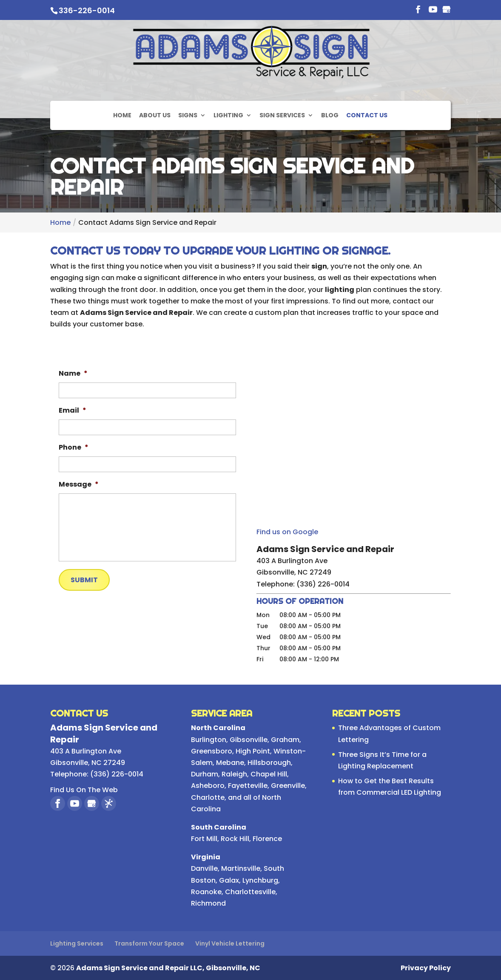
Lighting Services (77, 943)
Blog (330, 112)
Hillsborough (269, 763)
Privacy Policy (426, 968)
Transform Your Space (149, 943)
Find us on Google (287, 532)
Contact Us (367, 112)
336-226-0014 (87, 10)
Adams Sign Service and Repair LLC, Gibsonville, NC (168, 968)
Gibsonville (249, 740)
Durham (205, 774)
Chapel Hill (269, 774)
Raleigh (234, 774)
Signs (188, 112)
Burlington (209, 740)
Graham (285, 740)
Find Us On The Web (84, 790)
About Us (155, 112)
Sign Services (282, 112)
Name (73, 374)
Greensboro (212, 751)
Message (79, 485)
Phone (74, 448)
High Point (253, 751)
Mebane (230, 763)
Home (122, 112)
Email (73, 411)
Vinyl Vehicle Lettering (230, 943)
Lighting (228, 112)
